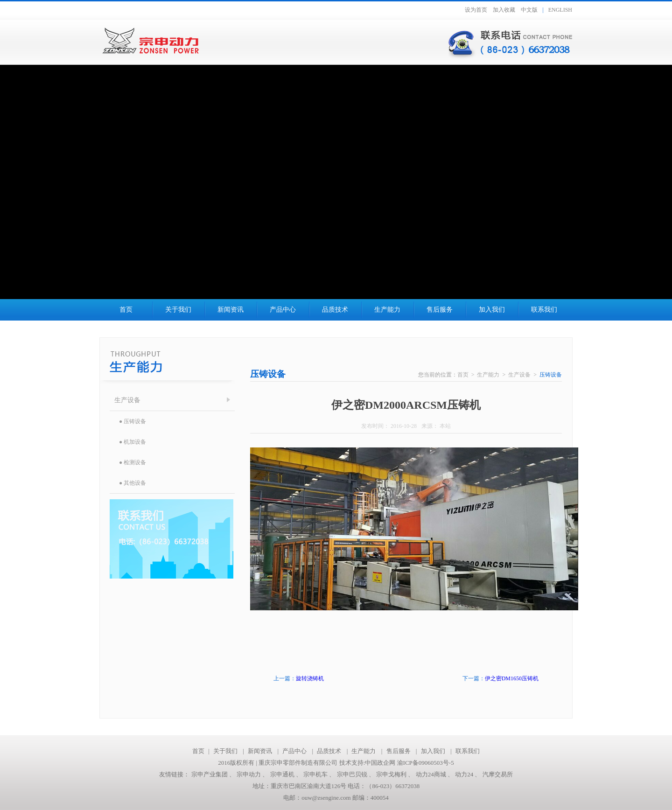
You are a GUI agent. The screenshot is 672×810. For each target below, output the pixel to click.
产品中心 (283, 310)
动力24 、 (469, 774)
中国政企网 (380, 763)
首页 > (467, 375)
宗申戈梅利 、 (396, 774)
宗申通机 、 (287, 774)
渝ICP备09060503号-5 (424, 763)
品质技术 (335, 310)
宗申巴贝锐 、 (357, 774)
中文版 (529, 10)
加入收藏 (504, 10)
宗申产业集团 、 (214, 774)
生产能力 (387, 310)
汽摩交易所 (498, 774)
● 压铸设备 (133, 421)
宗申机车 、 (320, 774)
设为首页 (476, 10)
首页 (126, 310)
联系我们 (544, 310)
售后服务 (440, 310)
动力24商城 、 (436, 774)
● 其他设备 (133, 483)
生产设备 (127, 400)
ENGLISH (560, 10)
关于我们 (178, 310)
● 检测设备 (133, 462)
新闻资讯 (231, 310)
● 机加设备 (133, 442)
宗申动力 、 (253, 774)
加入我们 (492, 310)
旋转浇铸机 (310, 678)
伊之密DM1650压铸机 (512, 678)
